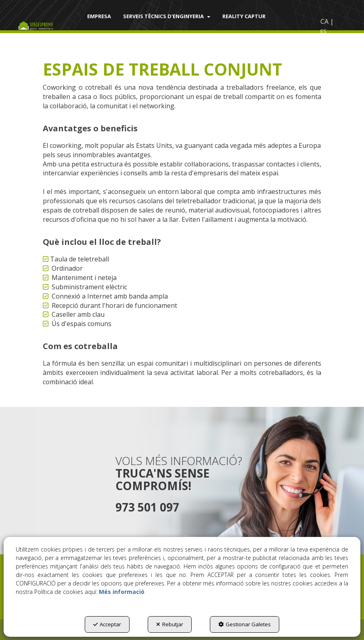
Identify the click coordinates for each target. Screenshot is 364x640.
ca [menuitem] (324, 21)
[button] (40, 26)
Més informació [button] (122, 592)
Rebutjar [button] (170, 624)
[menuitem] (99, 16)
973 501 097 (147, 507)
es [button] (323, 31)
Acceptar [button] (107, 624)
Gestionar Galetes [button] (245, 624)
